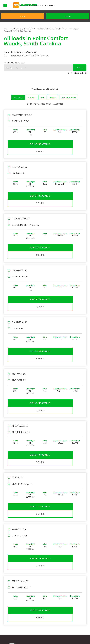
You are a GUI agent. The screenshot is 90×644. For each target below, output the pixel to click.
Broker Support (63, 584)
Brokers (28, 5)
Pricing (51, 5)
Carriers (18, 5)
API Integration (45, 637)
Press (47, 584)
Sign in (68, 16)
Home (6, 29)
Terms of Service (15, 637)
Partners (48, 581)
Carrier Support (63, 581)
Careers (65, 637)
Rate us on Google (46, 639)
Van (42, 97)
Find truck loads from (14, 63)
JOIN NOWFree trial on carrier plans (72, 6)
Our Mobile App (75, 587)
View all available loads (75, 73)
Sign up (30, 104)
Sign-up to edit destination (35, 55)
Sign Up (23, 16)
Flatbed (31, 97)
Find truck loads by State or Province (17, 31)
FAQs (59, 578)
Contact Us (15, 639)
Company (49, 578)
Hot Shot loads (69, 97)
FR (34, 639)
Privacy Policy (31, 637)
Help (57, 637)
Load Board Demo (73, 591)
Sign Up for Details (26, 144)
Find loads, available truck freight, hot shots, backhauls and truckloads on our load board (44, 29)
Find (78, 68)
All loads (18, 97)
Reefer (53, 97)
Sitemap (26, 639)
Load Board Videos (61, 589)
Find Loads (73, 580)
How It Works (40, 5)
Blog (47, 588)
